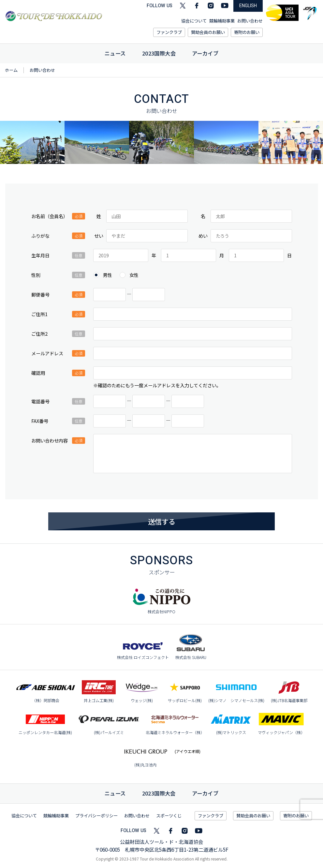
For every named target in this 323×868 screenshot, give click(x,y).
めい (203, 236)
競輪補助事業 (222, 21)
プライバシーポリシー (96, 816)
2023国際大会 (159, 53)
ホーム (11, 70)
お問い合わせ (250, 21)
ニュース (115, 53)
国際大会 (159, 793)
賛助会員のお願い (208, 32)
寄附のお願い (247, 32)
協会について (194, 21)
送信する (162, 521)
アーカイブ (205, 53)
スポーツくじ (169, 816)
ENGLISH (248, 6)
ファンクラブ (169, 32)
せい (99, 236)
